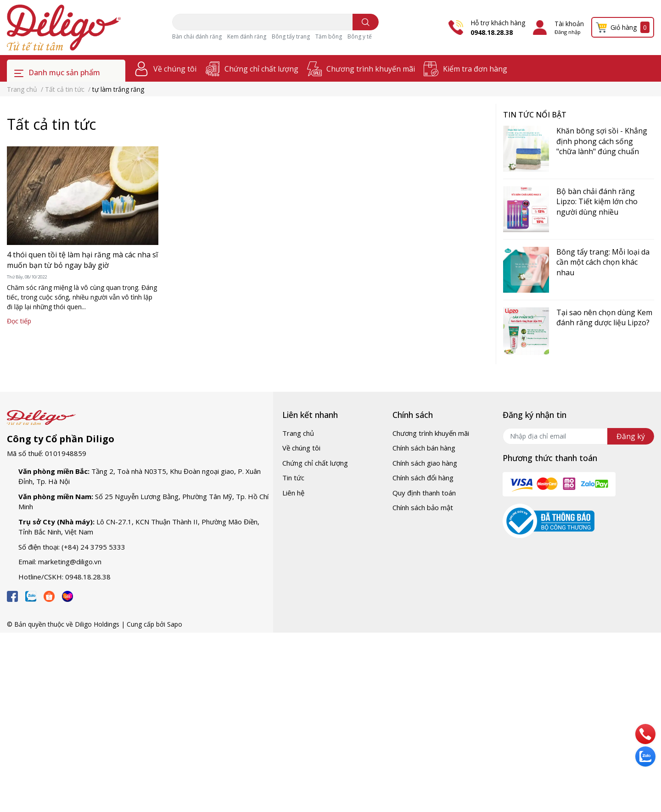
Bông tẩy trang (291, 36)
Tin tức (293, 478)
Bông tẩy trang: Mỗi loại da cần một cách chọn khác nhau (603, 262)
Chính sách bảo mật (423, 507)
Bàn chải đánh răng (197, 36)
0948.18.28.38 (492, 32)
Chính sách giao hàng (425, 463)
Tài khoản (569, 24)
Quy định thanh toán (424, 493)
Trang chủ (298, 433)
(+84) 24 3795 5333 (93, 547)
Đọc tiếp (19, 321)
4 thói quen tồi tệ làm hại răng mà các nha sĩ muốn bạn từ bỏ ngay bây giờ (82, 260)
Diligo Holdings (97, 624)
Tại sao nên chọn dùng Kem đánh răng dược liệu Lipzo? (604, 317)
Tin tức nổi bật (535, 115)
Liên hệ (293, 493)
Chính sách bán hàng (424, 448)
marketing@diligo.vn (70, 562)
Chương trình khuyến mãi (371, 69)
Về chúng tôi (175, 69)
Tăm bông (329, 36)
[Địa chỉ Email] (578, 436)
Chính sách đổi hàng (423, 478)
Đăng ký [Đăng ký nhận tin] (631, 436)
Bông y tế (360, 36)
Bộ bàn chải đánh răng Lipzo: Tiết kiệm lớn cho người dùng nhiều (597, 202)
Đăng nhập (568, 32)
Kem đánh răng (247, 36)
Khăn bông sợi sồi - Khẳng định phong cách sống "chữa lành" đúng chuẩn (602, 141)
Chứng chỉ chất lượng (261, 69)
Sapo (175, 624)
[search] (366, 22)
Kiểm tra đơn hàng (475, 69)
